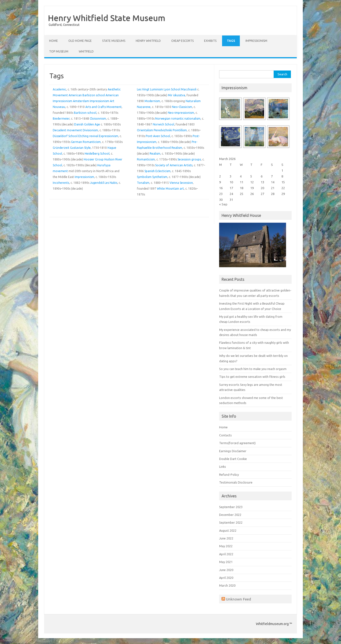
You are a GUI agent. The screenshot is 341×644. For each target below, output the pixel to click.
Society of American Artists (174, 165)
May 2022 (226, 546)
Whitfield (86, 51)
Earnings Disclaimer (233, 451)
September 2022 (231, 522)
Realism (177, 148)
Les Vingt (143, 89)
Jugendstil (97, 183)
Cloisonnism (98, 119)
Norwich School (163, 124)
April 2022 (226, 554)
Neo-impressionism (181, 113)
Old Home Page (80, 41)
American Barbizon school (87, 95)
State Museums (114, 41)
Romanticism (146, 159)
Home (54, 41)
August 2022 (228, 530)
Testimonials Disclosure (236, 482)
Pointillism (180, 130)
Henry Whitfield (148, 41)
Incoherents (61, 183)
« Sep (223, 204)
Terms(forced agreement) (237, 443)
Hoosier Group (94, 159)
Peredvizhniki (163, 130)
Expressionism (109, 136)
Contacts (225, 435)
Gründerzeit (61, 148)
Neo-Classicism (182, 107)
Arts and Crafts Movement (103, 107)
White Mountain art (170, 189)
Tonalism (143, 183)
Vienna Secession (181, 183)
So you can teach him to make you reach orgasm (253, 369)
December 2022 (230, 515)
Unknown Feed (238, 599)
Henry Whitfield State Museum (107, 18)
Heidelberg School (97, 154)
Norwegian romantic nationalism (178, 119)
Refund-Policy (229, 475)
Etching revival (88, 136)
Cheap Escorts (182, 41)
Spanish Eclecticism (157, 171)
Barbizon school (85, 113)
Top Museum (59, 51)
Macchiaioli (189, 89)
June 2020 (226, 570)
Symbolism (144, 177)
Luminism (157, 89)
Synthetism (160, 177)
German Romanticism (86, 142)
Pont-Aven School (158, 136)
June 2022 (226, 538)
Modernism (152, 101)
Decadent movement (67, 130)
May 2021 (226, 562)
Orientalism (145, 130)
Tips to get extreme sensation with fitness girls (252, 377)
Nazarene (144, 107)
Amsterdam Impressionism (91, 101)
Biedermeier (61, 119)
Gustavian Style (80, 148)
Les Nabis (111, 183)
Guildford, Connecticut (64, 25)
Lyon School (172, 89)
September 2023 (231, 507)
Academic (59, 89)
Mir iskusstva (176, 95)
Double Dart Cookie (233, 459)
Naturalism (193, 101)
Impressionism (256, 41)
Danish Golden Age (87, 124)
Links (223, 467)
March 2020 (227, 585)
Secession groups (189, 159)
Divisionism (90, 130)
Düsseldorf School (65, 136)
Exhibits (210, 41)
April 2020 (226, 578)
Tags (231, 41)
